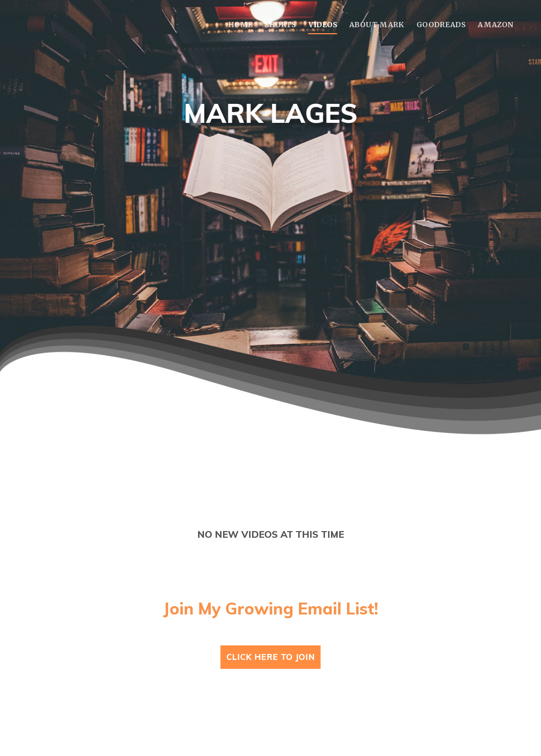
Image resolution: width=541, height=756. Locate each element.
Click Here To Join (271, 657)
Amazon (496, 25)
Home (241, 25)
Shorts (280, 25)
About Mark (377, 25)
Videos (323, 25)
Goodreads (441, 25)
